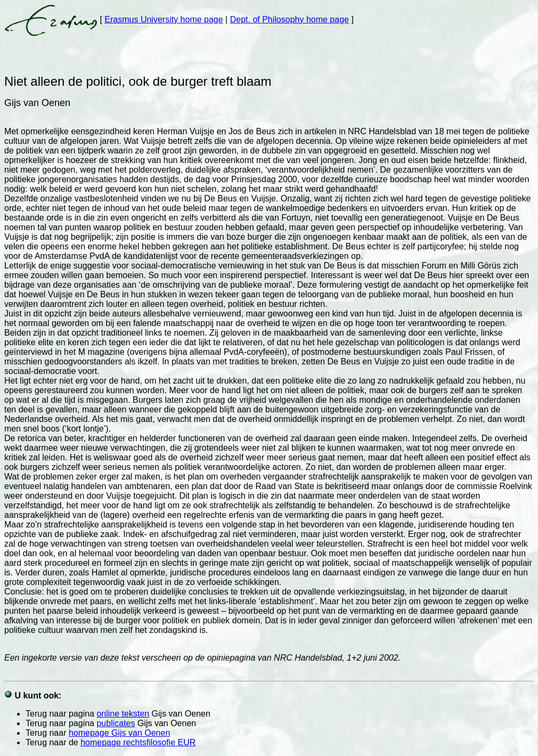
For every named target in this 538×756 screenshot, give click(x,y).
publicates (116, 723)
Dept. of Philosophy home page (290, 19)
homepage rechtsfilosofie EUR (138, 742)
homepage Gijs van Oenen (119, 733)
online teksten (123, 714)
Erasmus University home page (164, 19)
